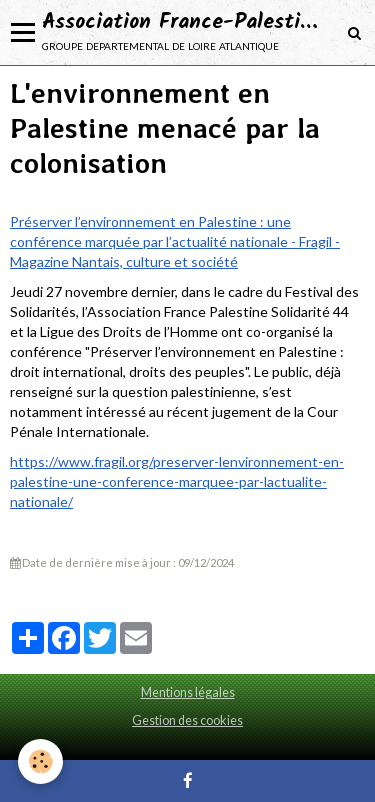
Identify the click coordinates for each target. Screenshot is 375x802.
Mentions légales (188, 692)
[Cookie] (40, 761)
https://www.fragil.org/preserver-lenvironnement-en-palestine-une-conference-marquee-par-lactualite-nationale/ (177, 481)
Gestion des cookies (187, 720)
